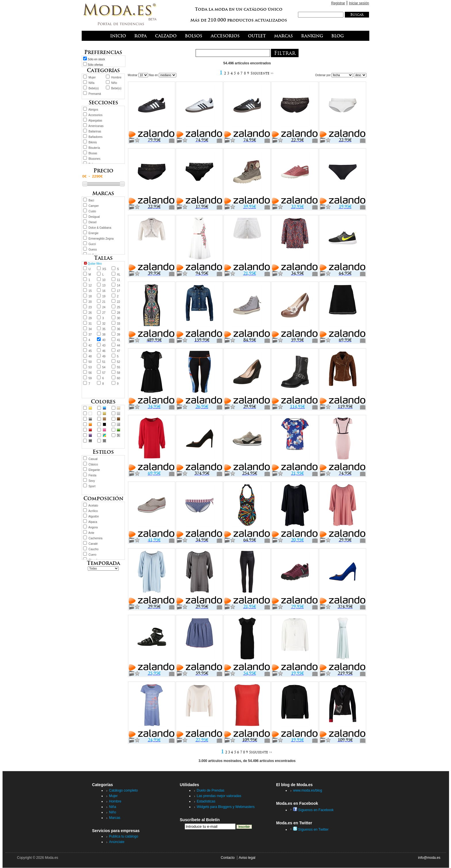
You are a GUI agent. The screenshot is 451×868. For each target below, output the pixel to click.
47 (118, 351)
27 (104, 313)
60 (118, 378)
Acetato (93, 506)
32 (104, 324)
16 (104, 291)
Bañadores (95, 137)
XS (104, 269)
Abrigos (93, 110)
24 (104, 307)
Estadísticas (206, 801)
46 (104, 351)
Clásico (93, 464)
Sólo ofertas (95, 65)
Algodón (94, 516)
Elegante (94, 470)
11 (118, 280)
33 (118, 324)
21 (104, 302)
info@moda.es (429, 858)
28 (118, 313)
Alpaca (93, 522)
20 (90, 302)
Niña (92, 83)
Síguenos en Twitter (311, 829)
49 (104, 356)
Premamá (95, 94)
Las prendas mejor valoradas (219, 796)
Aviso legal (247, 858)
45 (90, 351)
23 (90, 307)
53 (90, 367)
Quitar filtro (95, 264)
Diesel (93, 222)
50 (90, 362)
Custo (92, 211)
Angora (93, 527)
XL (119, 275)
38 (104, 335)
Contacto (228, 858)
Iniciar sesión (359, 3)
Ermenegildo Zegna (101, 239)
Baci (91, 200)
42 (90, 346)
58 (118, 373)
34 (90, 329)
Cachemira (95, 538)
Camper (94, 206)
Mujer (92, 77)
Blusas (93, 153)
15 (90, 291)
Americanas (96, 126)
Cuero (92, 555)
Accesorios (95, 115)
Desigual (94, 217)
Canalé (93, 544)
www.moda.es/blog (308, 790)
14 (118, 285)
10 (104, 280)
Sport (92, 486)
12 (90, 285)
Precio (103, 171)
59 (90, 378)
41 (118, 340)
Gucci (92, 244)
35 (104, 329)
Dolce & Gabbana (100, 228)
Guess (93, 250)
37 (90, 335)
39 (118, 335)
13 (104, 285)
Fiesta (92, 475)
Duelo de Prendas (211, 790)
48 (90, 356)
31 (90, 324)
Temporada (103, 563)
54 (104, 367)
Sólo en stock (96, 59)
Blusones (94, 159)
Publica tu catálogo (124, 836)
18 (90, 296)
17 (118, 291)
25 (118, 307)
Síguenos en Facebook (313, 810)
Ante (91, 533)
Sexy (92, 481)
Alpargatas (95, 121)
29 (90, 318)
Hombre (116, 77)
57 (104, 373)
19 (104, 296)
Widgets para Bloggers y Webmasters (226, 807)
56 (90, 373)
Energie (93, 233)
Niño (114, 83)
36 (118, 329)
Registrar (338, 3)
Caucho (93, 549)
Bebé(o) (94, 88)
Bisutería (94, 148)
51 (104, 362)
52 (118, 362)
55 (118, 367)
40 (104, 340)
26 (90, 313)
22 (118, 302)
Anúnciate (117, 842)
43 (104, 346)
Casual (93, 459)
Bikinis (93, 142)
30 (118, 318)
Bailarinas (95, 131)
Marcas (115, 818)
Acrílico (93, 511)
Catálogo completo (123, 790)
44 (118, 346)
